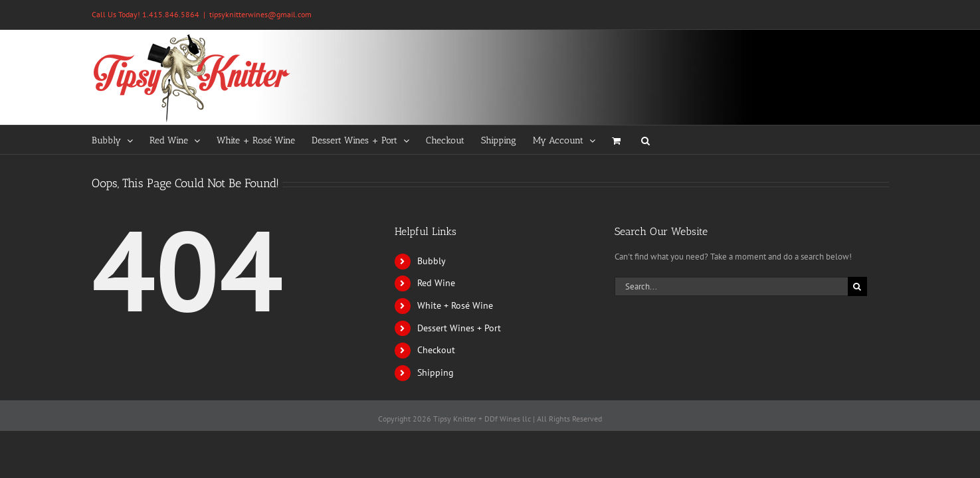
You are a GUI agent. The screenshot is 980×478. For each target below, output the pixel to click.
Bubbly (432, 261)
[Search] (857, 286)
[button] (683, 140)
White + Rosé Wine (455, 305)
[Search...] (731, 286)
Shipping (436, 372)
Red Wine (436, 283)
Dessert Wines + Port (459, 328)
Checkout (436, 350)
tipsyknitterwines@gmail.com (260, 14)
